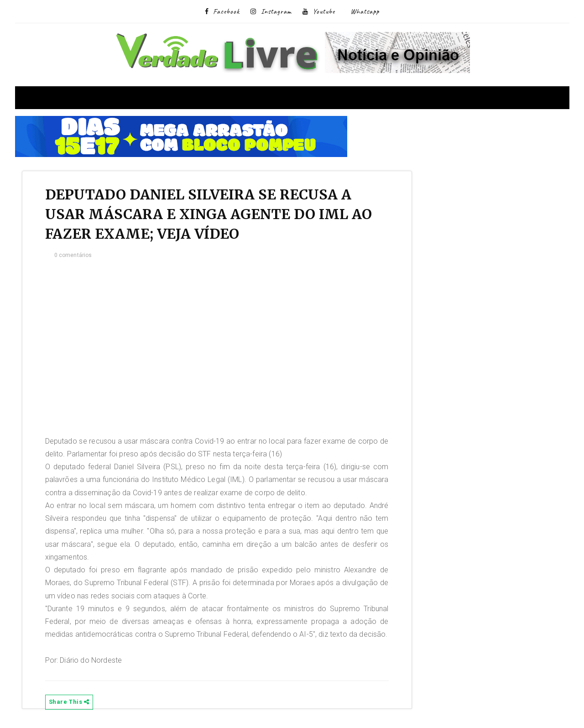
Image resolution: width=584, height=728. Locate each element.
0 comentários (73, 255)
